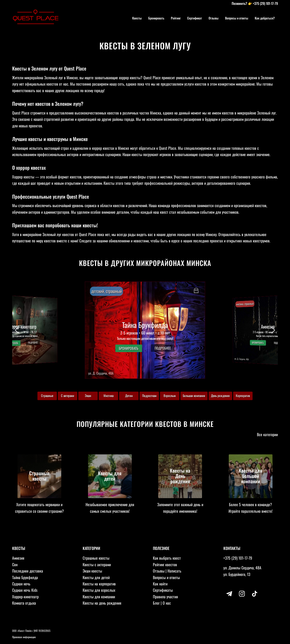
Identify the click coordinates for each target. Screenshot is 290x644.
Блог (156, 603)
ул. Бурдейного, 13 (237, 574)
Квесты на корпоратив (99, 584)
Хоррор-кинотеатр (25, 597)
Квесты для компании (99, 597)
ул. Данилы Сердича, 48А (242, 568)
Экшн (88, 396)
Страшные (47, 396)
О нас (167, 603)
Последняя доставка (28, 571)
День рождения (220, 396)
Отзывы (159, 571)
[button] (145, 330)
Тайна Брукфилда (25, 577)
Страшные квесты (96, 558)
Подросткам (149, 396)
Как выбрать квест (167, 558)
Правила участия (165, 597)
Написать (174, 571)
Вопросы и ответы (166, 577)
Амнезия (18, 558)
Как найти (160, 584)
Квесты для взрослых (99, 590)
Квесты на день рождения (102, 603)
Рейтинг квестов (165, 565)
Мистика (109, 396)
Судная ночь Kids (25, 590)
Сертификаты (163, 590)
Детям (129, 396)
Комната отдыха (24, 603)
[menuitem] (137, 18)
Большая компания (194, 396)
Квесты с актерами (97, 565)
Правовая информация (24, 637)
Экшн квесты (92, 571)
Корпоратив (243, 396)
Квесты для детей (96, 577)
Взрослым (170, 396)
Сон (15, 565)
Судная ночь (21, 584)
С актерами (68, 396)
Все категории (267, 434)
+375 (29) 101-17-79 (265, 3)
